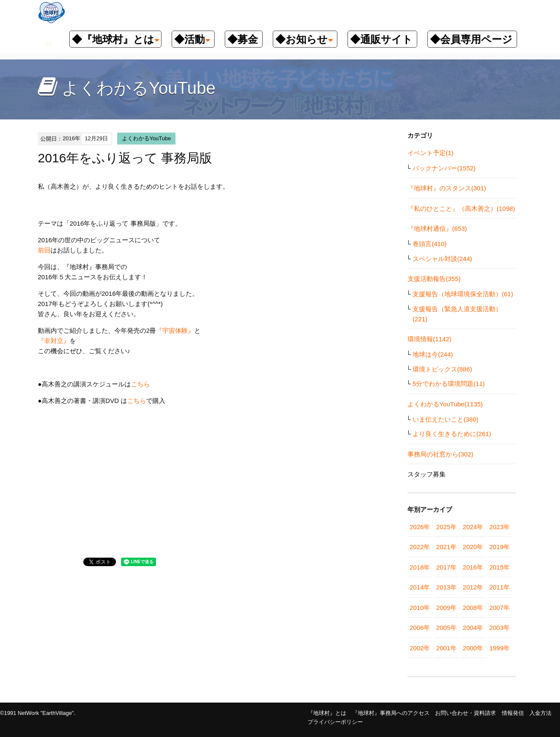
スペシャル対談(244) (442, 259)
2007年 (500, 608)
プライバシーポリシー (335, 722)
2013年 (447, 587)
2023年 (500, 527)
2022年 (420, 547)
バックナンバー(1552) (444, 168)
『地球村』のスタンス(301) (447, 188)
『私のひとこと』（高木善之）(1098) (461, 208)
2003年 (500, 628)
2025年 (447, 527)
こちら (140, 384)
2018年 (420, 567)
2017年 (447, 567)
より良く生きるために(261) (452, 434)
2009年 (447, 608)
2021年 (447, 547)
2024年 (473, 527)
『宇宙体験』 (175, 330)
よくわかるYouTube (147, 138)
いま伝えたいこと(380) (445, 419)
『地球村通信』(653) (437, 228)
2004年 (473, 628)
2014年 (420, 587)
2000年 (473, 648)
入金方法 (540, 713)
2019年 (500, 547)
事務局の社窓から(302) (440, 454)
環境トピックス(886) (442, 369)
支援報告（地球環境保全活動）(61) (463, 294)
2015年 (500, 567)
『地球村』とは (327, 713)
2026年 (420, 527)
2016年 (473, 567)
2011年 (500, 587)
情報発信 (513, 713)
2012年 (473, 587)
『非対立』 (54, 341)
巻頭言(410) (430, 244)
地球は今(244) (433, 354)
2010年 (420, 608)
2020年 (473, 547)
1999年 (500, 648)
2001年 (447, 648)
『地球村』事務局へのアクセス (391, 713)
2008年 (473, 608)
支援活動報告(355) (434, 279)
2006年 (420, 628)
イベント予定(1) (430, 153)
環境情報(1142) (429, 339)
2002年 (420, 648)
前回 (44, 250)
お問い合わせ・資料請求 (465, 713)
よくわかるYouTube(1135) (445, 404)
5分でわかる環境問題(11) (449, 384)
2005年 (447, 628)
